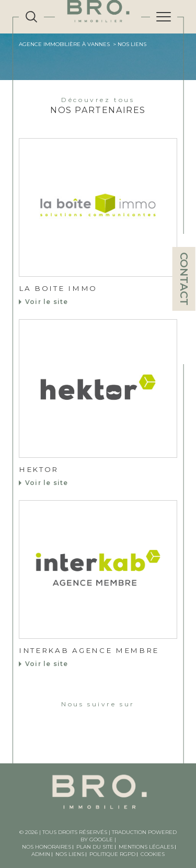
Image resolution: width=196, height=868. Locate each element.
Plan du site (95, 847)
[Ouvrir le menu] (164, 17)
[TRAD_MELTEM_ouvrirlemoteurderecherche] (31, 17)
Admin (41, 854)
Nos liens (70, 854)
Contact (184, 279)
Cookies (153, 854)
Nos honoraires (47, 847)
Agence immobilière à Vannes (64, 44)
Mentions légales (146, 847)
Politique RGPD (112, 854)
